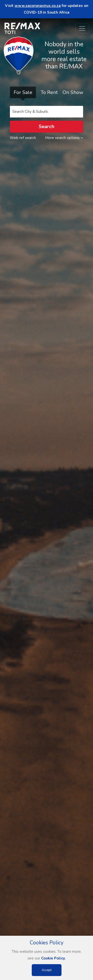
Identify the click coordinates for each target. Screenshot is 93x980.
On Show (73, 92)
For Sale (23, 92)
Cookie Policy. (53, 958)
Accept (47, 970)
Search (46, 127)
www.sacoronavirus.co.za (38, 6)
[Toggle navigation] (82, 28)
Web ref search (23, 138)
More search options (64, 138)
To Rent (49, 92)
